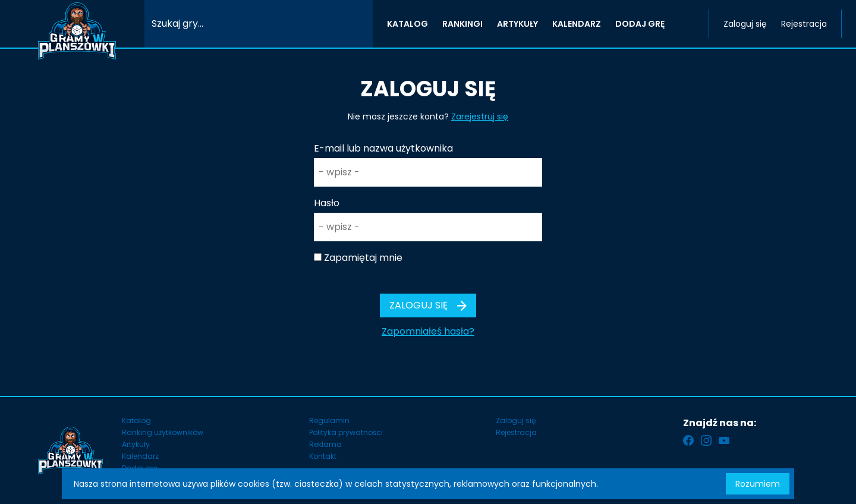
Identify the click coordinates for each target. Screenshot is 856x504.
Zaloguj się (745, 24)
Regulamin (329, 420)
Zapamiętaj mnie (363, 258)
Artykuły (136, 444)
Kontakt (323, 456)
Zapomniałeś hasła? (428, 331)
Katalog (136, 420)
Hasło (327, 203)
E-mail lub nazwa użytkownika (383, 148)
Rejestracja (804, 24)
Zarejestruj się (480, 116)
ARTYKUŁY (517, 24)
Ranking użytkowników (163, 432)
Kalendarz (140, 456)
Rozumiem (758, 484)
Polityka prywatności (346, 432)
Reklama (325, 444)
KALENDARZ (577, 24)
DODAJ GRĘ (640, 24)
